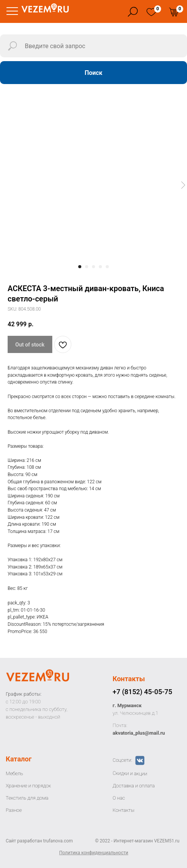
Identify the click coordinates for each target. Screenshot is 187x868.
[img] (151, 12)
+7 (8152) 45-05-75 (142, 692)
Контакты (129, 679)
